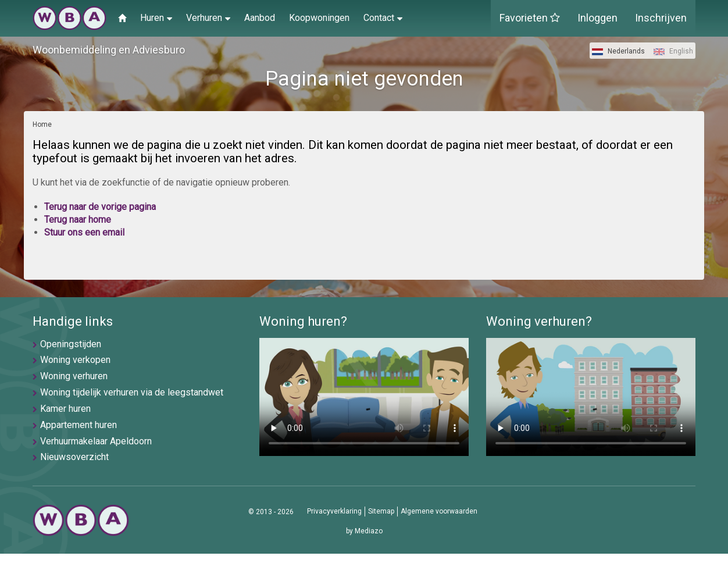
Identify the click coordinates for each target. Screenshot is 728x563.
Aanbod (260, 18)
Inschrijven (661, 18)
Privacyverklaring (334, 511)
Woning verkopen (75, 360)
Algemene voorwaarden (439, 511)
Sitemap (381, 511)
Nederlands (618, 51)
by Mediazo (364, 531)
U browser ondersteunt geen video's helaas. (364, 397)
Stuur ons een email (84, 232)
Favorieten (530, 18)
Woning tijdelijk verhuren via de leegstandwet (132, 392)
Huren (156, 17)
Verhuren (208, 17)
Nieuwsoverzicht (74, 457)
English (673, 51)
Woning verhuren (74, 376)
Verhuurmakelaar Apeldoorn (96, 441)
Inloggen (597, 18)
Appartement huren (78, 425)
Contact (383, 17)
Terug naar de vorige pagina (100, 207)
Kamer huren (65, 409)
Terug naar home (78, 220)
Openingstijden (71, 344)
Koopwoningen (319, 18)
